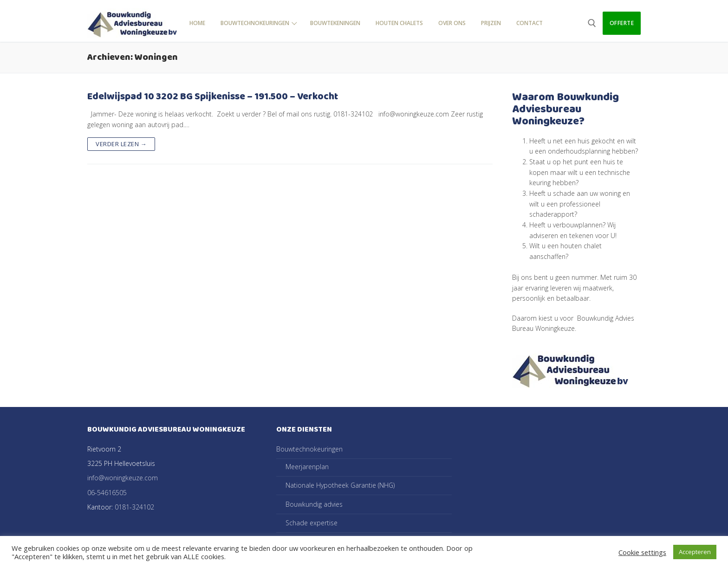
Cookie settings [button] (642, 552)
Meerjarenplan (307, 467)
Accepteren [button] (695, 552)
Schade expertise (312, 523)
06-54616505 (107, 493)
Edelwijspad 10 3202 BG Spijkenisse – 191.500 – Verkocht (213, 97)
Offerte (622, 23)
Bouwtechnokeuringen (310, 449)
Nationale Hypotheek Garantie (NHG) (340, 485)
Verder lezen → (121, 144)
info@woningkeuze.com (123, 478)
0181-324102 (134, 507)
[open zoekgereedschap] (592, 23)
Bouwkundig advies (314, 504)
